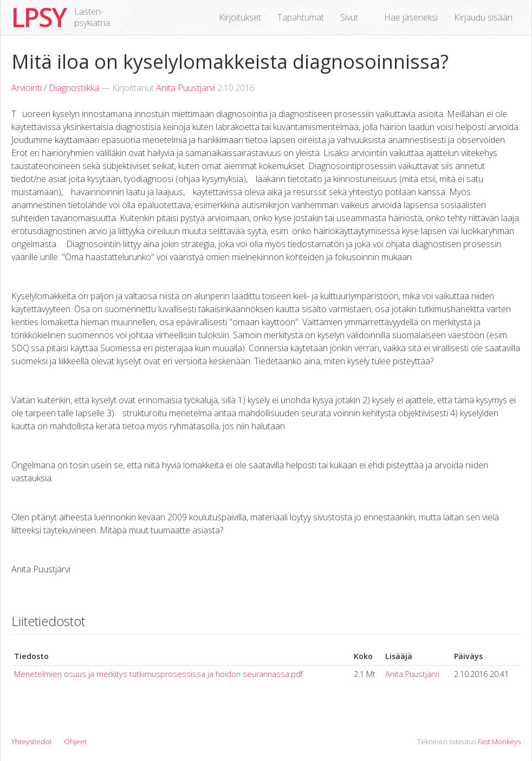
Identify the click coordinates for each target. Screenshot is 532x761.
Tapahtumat (301, 17)
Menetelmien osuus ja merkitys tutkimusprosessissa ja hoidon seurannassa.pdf (158, 674)
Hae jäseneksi (411, 17)
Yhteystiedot (31, 741)
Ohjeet (75, 741)
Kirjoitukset (240, 17)
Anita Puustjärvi (186, 88)
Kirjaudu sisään (483, 17)
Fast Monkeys (499, 741)
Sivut (349, 17)
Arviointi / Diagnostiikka (55, 88)
